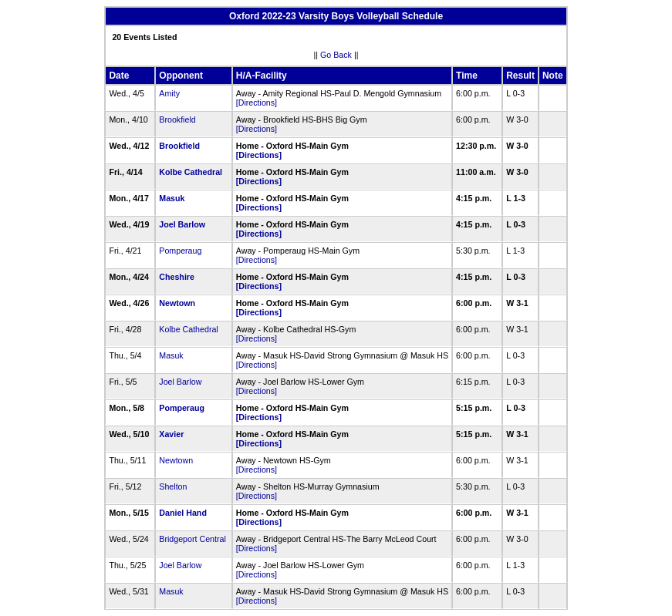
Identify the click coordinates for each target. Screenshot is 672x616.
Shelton (173, 486)
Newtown (177, 303)
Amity (169, 93)
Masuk (172, 198)
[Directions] (257, 103)
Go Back (336, 55)
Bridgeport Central (192, 539)
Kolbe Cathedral (191, 172)
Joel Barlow (182, 224)
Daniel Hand (183, 513)
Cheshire (177, 277)
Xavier (171, 434)
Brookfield (177, 119)
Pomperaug (180, 251)
